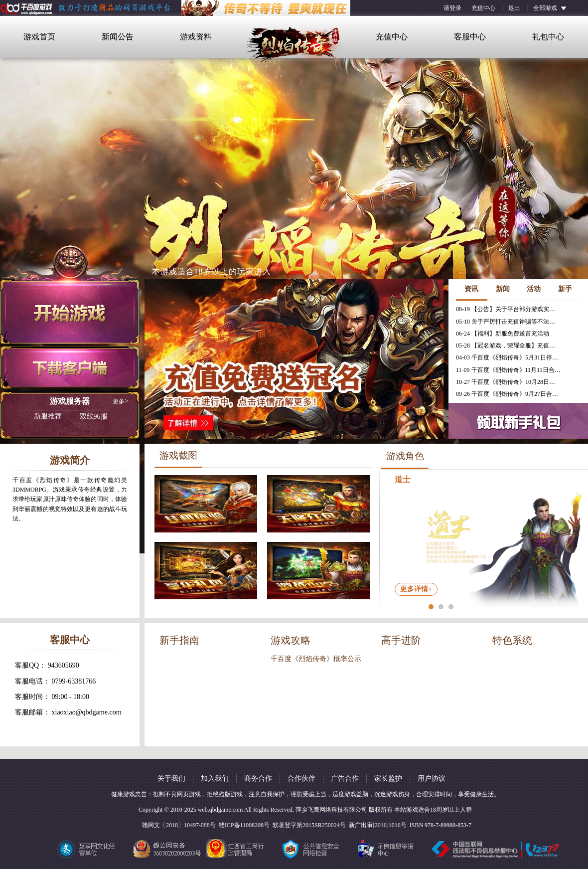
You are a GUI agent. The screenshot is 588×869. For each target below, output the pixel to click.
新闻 (503, 289)
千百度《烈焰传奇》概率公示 (316, 659)
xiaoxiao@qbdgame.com (87, 712)
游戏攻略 (291, 640)
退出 (514, 8)
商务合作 (258, 779)
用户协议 (432, 779)
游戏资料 (196, 37)
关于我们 (171, 779)
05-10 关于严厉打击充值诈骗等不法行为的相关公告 (508, 322)
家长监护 (388, 779)
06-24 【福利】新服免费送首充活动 (503, 334)
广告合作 (345, 779)
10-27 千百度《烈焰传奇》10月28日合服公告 (508, 382)
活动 (534, 289)
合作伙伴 (301, 779)
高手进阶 (401, 640)
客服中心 (470, 37)
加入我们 (215, 779)
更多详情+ (416, 589)
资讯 (471, 289)
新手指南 (179, 640)
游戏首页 (39, 37)
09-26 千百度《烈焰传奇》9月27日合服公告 (508, 394)
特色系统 (512, 640)
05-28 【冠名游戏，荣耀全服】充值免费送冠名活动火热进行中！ (508, 346)
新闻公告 (118, 37)
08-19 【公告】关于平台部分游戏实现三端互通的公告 (508, 309)
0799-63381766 (74, 681)
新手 (565, 289)
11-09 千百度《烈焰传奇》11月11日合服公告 (508, 370)
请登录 (452, 8)
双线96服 (71, 417)
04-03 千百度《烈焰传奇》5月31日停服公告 (508, 357)
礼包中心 (548, 37)
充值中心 (483, 8)
